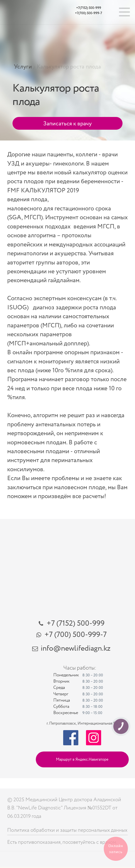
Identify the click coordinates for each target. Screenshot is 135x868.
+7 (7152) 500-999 (76, 623)
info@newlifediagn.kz (76, 648)
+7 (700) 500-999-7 (76, 635)
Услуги (23, 67)
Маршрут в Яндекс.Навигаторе (82, 759)
